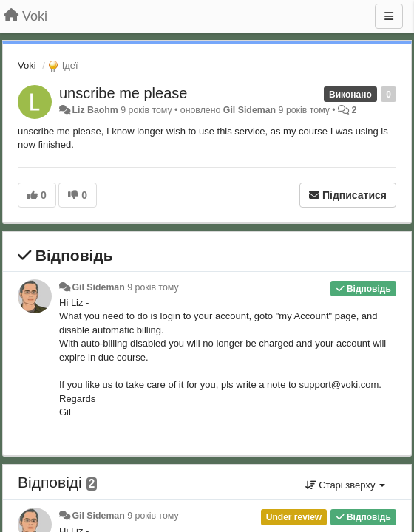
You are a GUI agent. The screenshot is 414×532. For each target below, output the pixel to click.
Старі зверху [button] (345, 485)
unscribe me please (123, 93)
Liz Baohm (95, 110)
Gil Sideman (250, 110)
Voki (27, 65)
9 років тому (153, 287)
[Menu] (389, 16)
